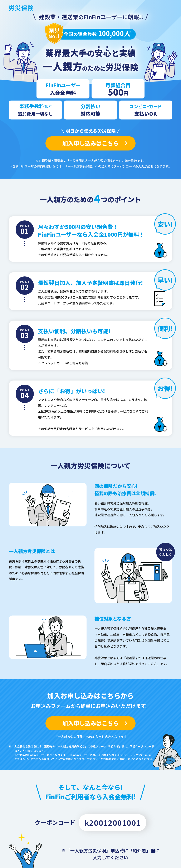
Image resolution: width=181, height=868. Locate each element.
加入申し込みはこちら (90, 143)
